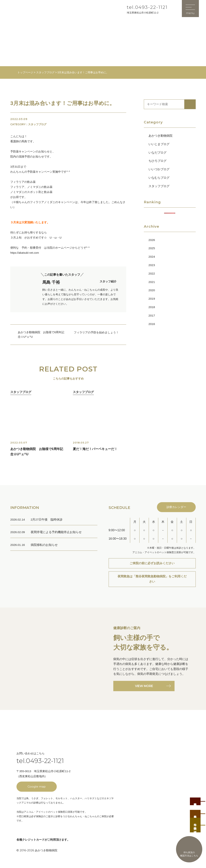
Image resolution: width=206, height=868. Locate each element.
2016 (152, 324)
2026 (152, 240)
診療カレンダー (176, 508)
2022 (152, 273)
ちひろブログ (157, 161)
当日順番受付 (196, 810)
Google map (37, 789)
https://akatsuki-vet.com (25, 253)
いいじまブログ (159, 144)
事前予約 (196, 796)
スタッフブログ (159, 186)
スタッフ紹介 (108, 283)
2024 (152, 257)
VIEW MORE (144, 688)
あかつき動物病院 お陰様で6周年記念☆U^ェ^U (41, 335)
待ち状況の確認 (196, 824)
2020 (152, 290)
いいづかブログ (159, 169)
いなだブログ (157, 152)
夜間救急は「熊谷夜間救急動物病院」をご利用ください (152, 581)
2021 (152, 282)
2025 (152, 248)
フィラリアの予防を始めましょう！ (96, 332)
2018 (152, 307)
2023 (152, 265)
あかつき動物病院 (160, 136)
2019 (152, 299)
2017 (152, 315)
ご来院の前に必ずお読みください (152, 565)
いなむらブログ (159, 178)
